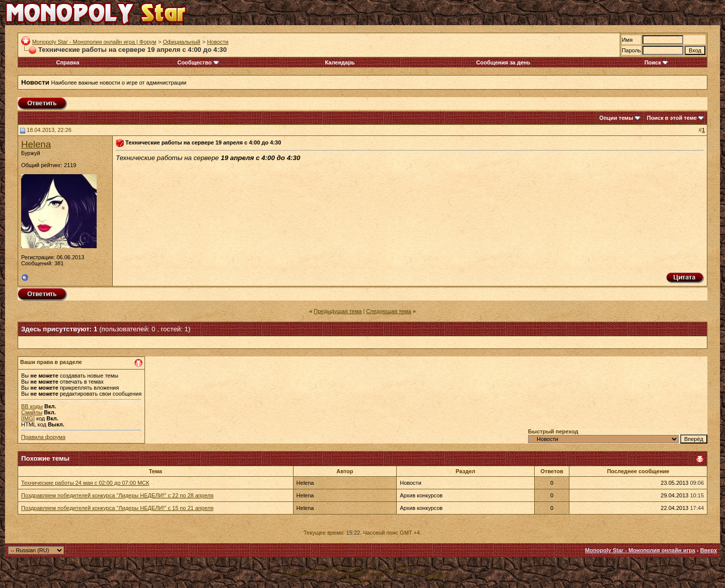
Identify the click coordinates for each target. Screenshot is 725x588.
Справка (67, 62)
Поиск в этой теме (672, 118)
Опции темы (616, 118)
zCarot (436, 574)
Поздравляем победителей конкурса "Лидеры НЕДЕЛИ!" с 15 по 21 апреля (117, 508)
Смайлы (32, 412)
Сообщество (198, 62)
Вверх (709, 550)
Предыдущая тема (338, 311)
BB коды (32, 406)
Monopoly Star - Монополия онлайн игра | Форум (94, 42)
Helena (36, 144)
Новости (218, 42)
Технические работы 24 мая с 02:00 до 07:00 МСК (85, 483)
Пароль (631, 50)
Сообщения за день (503, 62)
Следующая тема (388, 311)
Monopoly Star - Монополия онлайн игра (640, 550)
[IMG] (28, 418)
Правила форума (43, 437)
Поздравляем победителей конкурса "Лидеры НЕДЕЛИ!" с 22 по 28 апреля (117, 495)
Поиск (656, 62)
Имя (627, 40)
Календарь (340, 62)
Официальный (182, 42)
